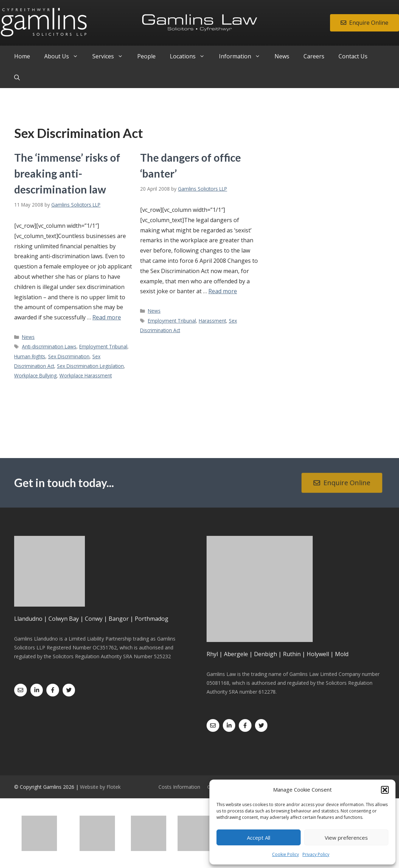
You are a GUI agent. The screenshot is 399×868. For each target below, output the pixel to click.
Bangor (119, 619)
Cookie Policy (285, 854)
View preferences (346, 838)
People (146, 56)
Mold (342, 654)
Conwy (94, 619)
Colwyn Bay (64, 619)
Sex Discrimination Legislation (90, 366)
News (282, 56)
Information (243, 56)
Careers (314, 56)
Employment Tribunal (103, 346)
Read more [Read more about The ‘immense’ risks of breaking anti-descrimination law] (107, 317)
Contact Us (353, 56)
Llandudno (28, 619)
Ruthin (292, 654)
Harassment (212, 321)
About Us (65, 56)
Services (111, 56)
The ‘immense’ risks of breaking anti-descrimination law (67, 173)
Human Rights (30, 356)
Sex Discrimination (69, 356)
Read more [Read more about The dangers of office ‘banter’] (223, 291)
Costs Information (179, 787)
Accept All (259, 838)
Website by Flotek (100, 787)
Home (22, 56)
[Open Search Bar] (17, 77)
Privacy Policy (316, 854)
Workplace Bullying (35, 375)
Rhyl (212, 654)
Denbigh (265, 654)
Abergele (236, 654)
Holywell (318, 654)
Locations (191, 56)
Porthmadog (152, 619)
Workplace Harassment (86, 375)
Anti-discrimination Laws (49, 346)
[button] (385, 790)
